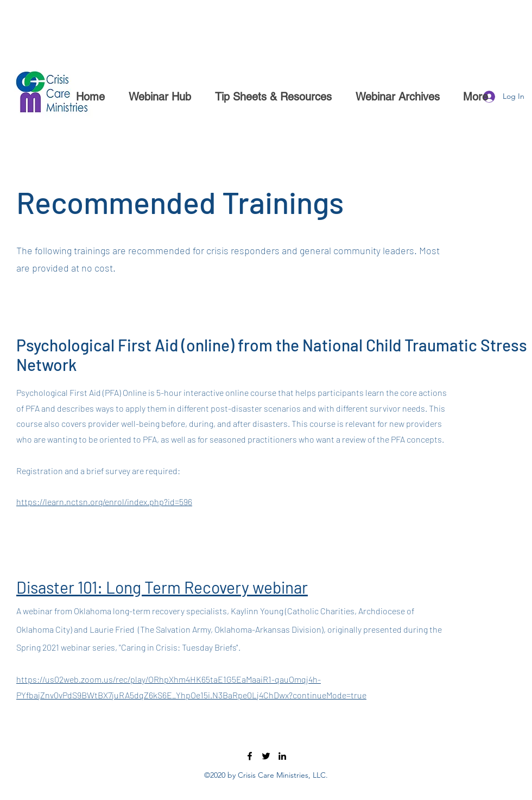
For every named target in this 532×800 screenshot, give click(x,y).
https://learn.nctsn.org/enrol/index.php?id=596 (104, 502)
